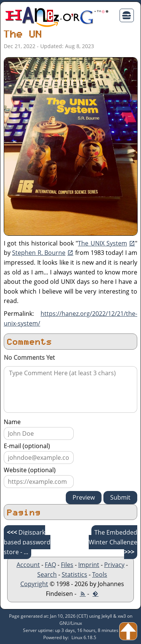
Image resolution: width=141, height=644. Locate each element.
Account (28, 565)
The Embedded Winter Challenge (113, 542)
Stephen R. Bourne (39, 253)
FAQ (50, 565)
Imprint (89, 565)
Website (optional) (30, 470)
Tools (100, 574)
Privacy (114, 565)
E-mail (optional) (27, 446)
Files (67, 565)
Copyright (34, 584)
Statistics (74, 574)
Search (47, 574)
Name (12, 422)
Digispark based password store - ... (27, 542)
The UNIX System (102, 243)
